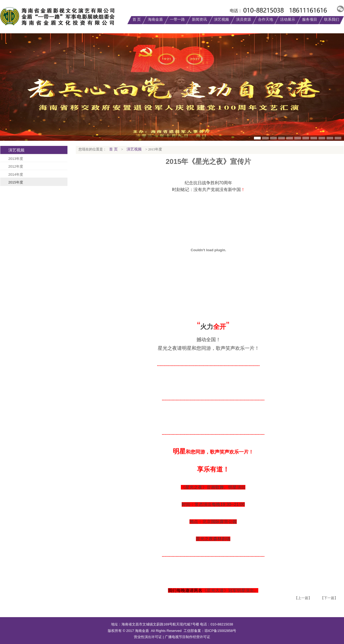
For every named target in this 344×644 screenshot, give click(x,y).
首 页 (137, 19)
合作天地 (266, 19)
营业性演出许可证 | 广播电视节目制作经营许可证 (172, 637)
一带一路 (177, 19)
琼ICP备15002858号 (221, 631)
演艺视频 (221, 19)
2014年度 (16, 175)
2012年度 (16, 166)
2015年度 (16, 182)
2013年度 (16, 159)
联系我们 (332, 19)
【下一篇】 (329, 598)
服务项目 (310, 19)
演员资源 (243, 19)
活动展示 (288, 19)
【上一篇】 (303, 598)
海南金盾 (155, 19)
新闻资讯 (199, 19)
